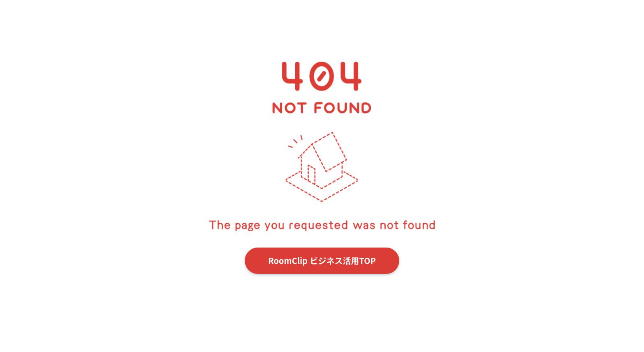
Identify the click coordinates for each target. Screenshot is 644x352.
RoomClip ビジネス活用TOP (322, 261)
